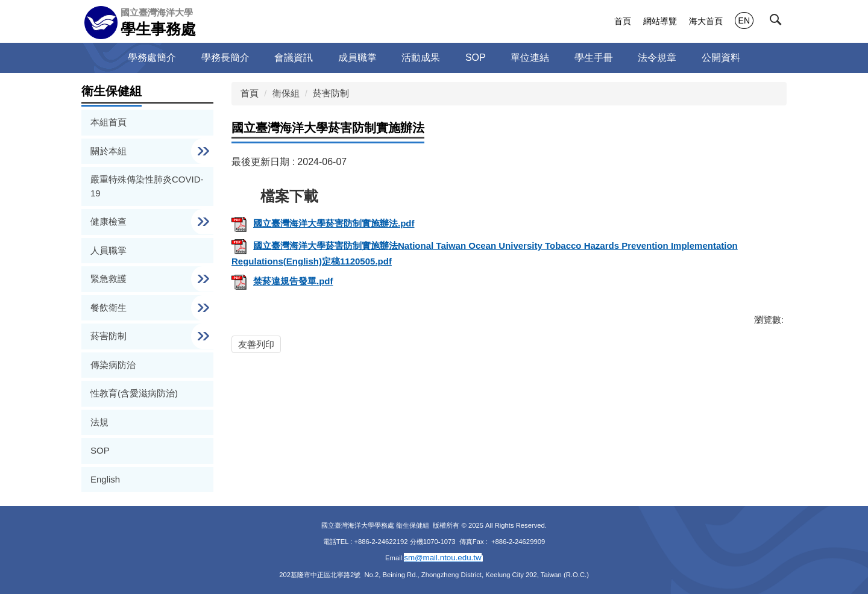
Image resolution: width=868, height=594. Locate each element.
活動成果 (421, 58)
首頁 (623, 21)
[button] (778, 22)
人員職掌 (108, 250)
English (105, 479)
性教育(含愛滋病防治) (134, 393)
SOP (100, 450)
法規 (99, 422)
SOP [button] (476, 58)
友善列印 (256, 344)
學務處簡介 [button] (152, 58)
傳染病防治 (113, 365)
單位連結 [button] (530, 58)
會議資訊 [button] (294, 58)
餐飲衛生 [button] (110, 308)
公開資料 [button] (721, 58)
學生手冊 (594, 58)
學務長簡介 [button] (225, 58)
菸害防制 (331, 93)
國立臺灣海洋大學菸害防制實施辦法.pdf (323, 223)
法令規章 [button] (657, 58)
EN (744, 20)
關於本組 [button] (110, 151)
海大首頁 (706, 21)
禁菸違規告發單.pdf (282, 281)
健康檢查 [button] (110, 221)
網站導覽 (660, 21)
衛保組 (286, 93)
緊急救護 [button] (110, 279)
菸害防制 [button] (110, 336)
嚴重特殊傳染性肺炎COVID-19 (147, 186)
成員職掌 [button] (357, 58)
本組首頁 (108, 122)
